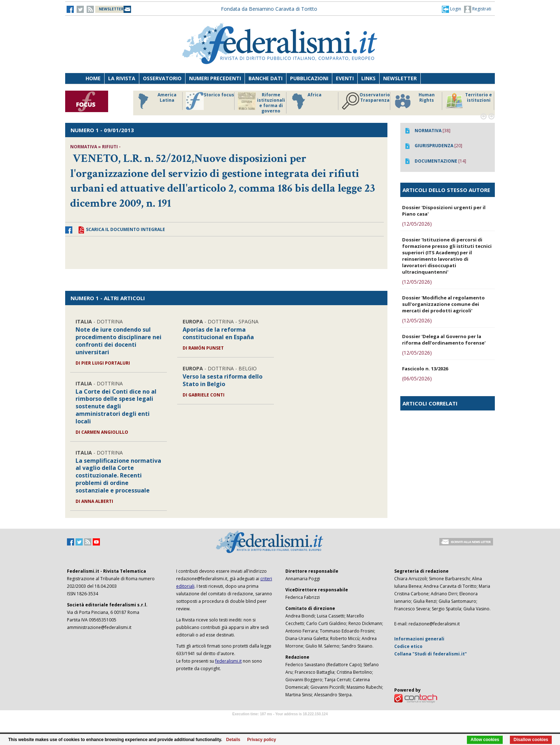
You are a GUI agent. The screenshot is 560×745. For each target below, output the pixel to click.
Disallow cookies (531, 740)
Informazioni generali (419, 639)
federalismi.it (228, 661)
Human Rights (414, 101)
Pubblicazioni (309, 78)
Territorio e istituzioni (469, 101)
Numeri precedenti (215, 78)
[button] (452, 9)
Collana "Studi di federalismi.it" (431, 654)
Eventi (345, 78)
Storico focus (210, 101)
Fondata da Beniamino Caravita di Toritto (269, 9)
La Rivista (122, 78)
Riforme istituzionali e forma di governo (261, 103)
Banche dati (265, 78)
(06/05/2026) (417, 378)
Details (233, 740)
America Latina (155, 101)
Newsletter (400, 78)
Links (368, 78)
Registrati (478, 9)
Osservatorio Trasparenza (366, 101)
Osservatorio (162, 78)
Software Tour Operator (280, 722)
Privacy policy (262, 740)
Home (93, 78)
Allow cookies (485, 740)
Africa (306, 101)
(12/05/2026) (417, 224)
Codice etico (408, 646)
